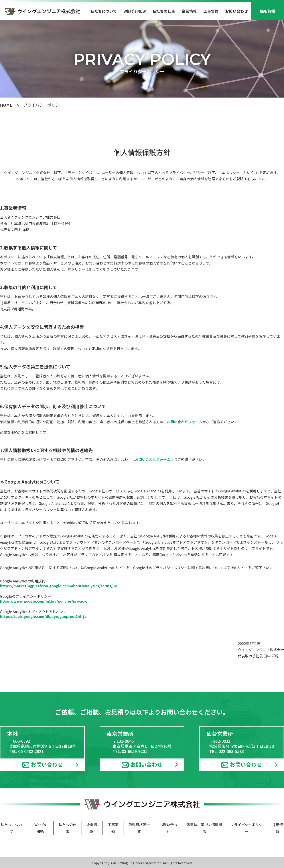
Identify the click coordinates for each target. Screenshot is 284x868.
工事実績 (211, 11)
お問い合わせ (237, 11)
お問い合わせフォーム (185, 422)
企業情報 (189, 11)
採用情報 (268, 11)
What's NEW (135, 11)
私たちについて (104, 11)
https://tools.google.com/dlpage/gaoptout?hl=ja (43, 616)
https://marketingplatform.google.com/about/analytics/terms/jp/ (59, 586)
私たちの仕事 (164, 11)
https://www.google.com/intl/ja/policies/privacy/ (44, 601)
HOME (6, 105)
